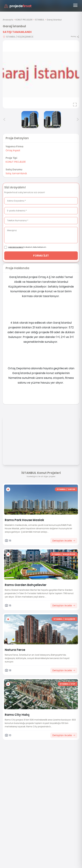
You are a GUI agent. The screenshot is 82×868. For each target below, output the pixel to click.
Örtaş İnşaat (13, 150)
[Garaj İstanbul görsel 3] (52, 120)
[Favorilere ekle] (8, 489)
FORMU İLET (41, 256)
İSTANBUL (40, 20)
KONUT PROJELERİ (24, 20)
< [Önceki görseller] (4, 120)
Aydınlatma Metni (16, 247)
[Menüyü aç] (75, 5)
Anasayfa (8, 20)
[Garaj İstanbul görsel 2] (30, 120)
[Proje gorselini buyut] (41, 74)
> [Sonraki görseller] (78, 120)
